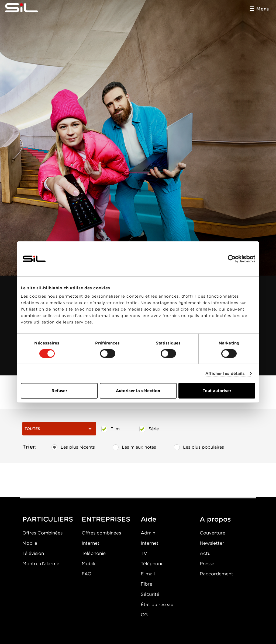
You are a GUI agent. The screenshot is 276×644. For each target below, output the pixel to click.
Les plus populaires (199, 447)
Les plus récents (73, 447)
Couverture (213, 533)
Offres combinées (101, 533)
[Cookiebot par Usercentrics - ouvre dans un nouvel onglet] (232, 259)
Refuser (59, 391)
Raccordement (216, 574)
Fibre (146, 584)
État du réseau (157, 604)
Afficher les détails (225, 373)
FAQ (87, 574)
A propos (215, 519)
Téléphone (152, 564)
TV (144, 553)
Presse (207, 564)
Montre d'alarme (41, 564)
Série (149, 429)
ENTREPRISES (106, 519)
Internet (91, 543)
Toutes (59, 429)
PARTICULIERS (48, 519)
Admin (148, 533)
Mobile (30, 543)
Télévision (33, 553)
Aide (149, 519)
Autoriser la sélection (138, 391)
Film (111, 429)
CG (144, 615)
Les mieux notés (134, 447)
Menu (263, 9)
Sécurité (150, 594)
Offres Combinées (42, 533)
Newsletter (212, 543)
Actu (205, 553)
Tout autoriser (217, 391)
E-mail (148, 574)
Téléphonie (94, 553)
